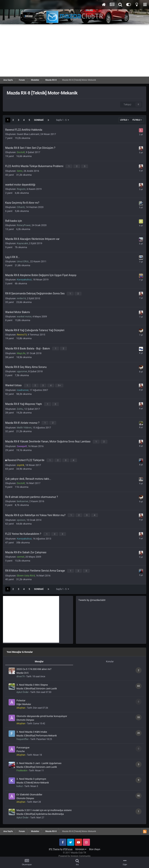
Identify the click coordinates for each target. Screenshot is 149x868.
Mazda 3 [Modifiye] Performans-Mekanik (37, 731)
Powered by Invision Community (74, 851)
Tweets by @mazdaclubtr (92, 595)
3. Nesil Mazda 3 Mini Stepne (32, 680)
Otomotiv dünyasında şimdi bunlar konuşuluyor (42, 711)
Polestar (21, 696)
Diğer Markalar (24, 700)
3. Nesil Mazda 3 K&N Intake (32, 727)
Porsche (21, 747)
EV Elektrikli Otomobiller (29, 790)
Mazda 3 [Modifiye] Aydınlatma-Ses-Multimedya (40, 809)
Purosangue (23, 743)
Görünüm (81, 845)
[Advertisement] (74, 50)
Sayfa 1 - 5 (63, 120)
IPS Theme (54, 845)
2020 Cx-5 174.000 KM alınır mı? (34, 664)
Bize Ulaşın (95, 845)
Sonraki (39, 120)
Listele (125, 120)
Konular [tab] (110, 657)
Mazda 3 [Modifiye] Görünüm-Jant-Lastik (37, 684)
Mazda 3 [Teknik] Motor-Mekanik (33, 778)
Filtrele (137, 120)
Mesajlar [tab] (39, 657)
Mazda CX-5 (22, 668)
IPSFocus (68, 845)
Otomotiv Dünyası (25, 715)
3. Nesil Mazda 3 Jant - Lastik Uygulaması (39, 759)
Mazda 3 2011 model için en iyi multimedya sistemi (44, 806)
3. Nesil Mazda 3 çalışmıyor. (32, 774)
